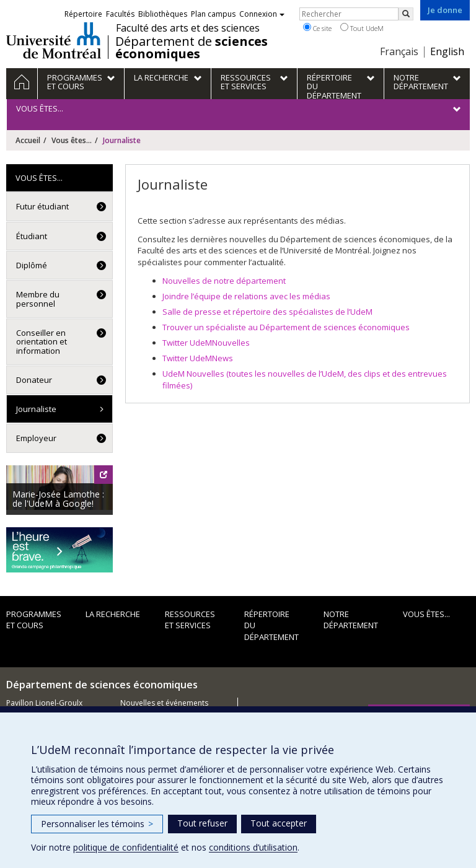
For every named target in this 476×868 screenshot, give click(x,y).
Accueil (28, 140)
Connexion (262, 14)
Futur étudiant (42, 206)
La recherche (113, 614)
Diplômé (32, 265)
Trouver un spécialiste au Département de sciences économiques (286, 327)
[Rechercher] (406, 14)
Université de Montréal (54, 40)
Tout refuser (202, 823)
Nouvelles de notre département (224, 281)
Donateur (34, 380)
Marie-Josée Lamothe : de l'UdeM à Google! (58, 499)
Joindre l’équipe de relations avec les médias (246, 296)
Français (399, 51)
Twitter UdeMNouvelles (206, 343)
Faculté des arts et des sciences (188, 28)
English (447, 51)
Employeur (36, 438)
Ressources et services (190, 620)
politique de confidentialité (126, 847)
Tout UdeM (362, 28)
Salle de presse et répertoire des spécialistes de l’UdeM (267, 312)
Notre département (351, 620)
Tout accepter (279, 823)
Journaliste (36, 409)
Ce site (317, 28)
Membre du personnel (38, 299)
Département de (192, 48)
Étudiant (32, 236)
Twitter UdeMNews (198, 358)
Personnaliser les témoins (97, 824)
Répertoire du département (271, 625)
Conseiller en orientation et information (42, 342)
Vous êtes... (72, 140)
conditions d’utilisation (253, 847)
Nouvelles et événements (164, 703)
